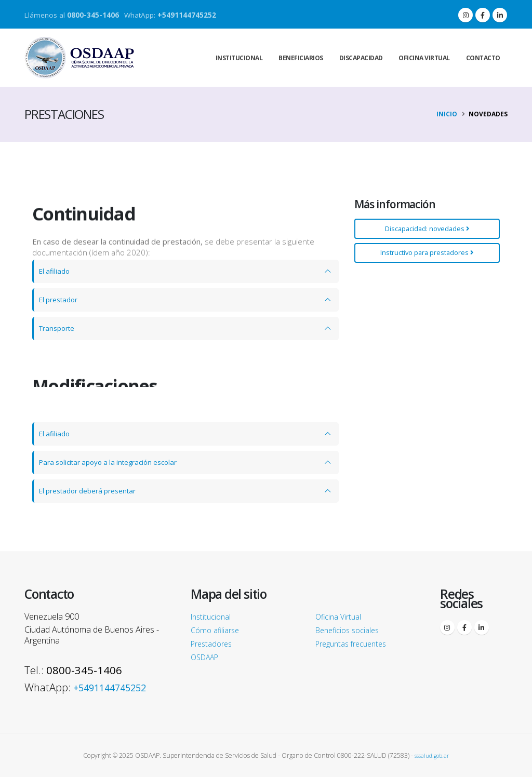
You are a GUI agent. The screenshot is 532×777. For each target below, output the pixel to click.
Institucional (239, 58)
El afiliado (56, 271)
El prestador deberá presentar (94, 491)
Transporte (59, 328)
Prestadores (214, 644)
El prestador (61, 300)
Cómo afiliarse (217, 630)
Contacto (483, 58)
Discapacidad (361, 58)
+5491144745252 (187, 15)
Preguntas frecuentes (355, 644)
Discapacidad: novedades (425, 229)
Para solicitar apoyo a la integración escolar (116, 462)
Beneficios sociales (351, 630)
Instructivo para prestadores (426, 252)
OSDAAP (207, 657)
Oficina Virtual (341, 617)
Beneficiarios (301, 58)
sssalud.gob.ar (432, 755)
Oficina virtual (424, 58)
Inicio (447, 114)
